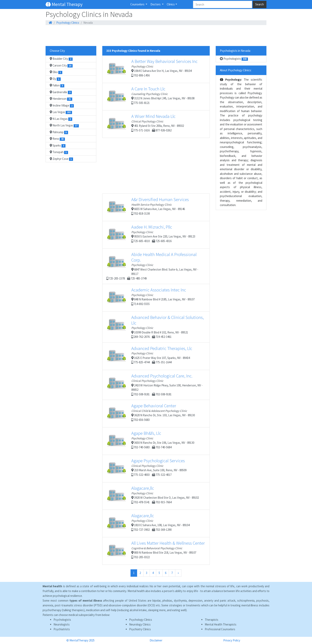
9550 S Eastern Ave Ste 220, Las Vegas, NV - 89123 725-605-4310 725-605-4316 (151, 235)
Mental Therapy (64, 4)
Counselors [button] (138, 4)
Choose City (57, 51)
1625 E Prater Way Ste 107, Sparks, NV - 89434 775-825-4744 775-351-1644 (149, 356)
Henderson (61, 99)
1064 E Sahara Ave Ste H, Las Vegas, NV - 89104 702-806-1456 (152, 69)
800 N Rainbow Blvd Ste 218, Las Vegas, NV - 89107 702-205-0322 (156, 551)
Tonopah (59, 152)
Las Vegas (61, 112)
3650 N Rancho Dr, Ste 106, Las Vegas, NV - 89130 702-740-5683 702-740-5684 (150, 441)
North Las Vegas (64, 125)
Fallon (57, 85)
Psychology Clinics (68, 23)
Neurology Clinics (140, 624)
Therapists (212, 620)
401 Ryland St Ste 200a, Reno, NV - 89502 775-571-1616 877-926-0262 (145, 124)
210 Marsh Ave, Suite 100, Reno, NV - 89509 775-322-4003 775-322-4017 (146, 468)
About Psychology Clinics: (236, 70)
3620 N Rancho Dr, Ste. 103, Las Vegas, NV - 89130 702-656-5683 (151, 413)
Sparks (58, 146)
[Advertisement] (156, 36)
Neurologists (62, 624)
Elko (56, 72)
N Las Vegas (61, 119)
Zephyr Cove (61, 159)
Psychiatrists (62, 629)
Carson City (61, 65)
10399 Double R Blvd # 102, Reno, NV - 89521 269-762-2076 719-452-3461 (155, 327)
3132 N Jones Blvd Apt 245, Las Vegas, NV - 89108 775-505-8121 (150, 97)
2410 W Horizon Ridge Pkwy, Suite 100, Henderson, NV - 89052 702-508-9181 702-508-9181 (155, 385)
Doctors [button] (156, 4)
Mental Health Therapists (221, 624)
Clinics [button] (171, 4)
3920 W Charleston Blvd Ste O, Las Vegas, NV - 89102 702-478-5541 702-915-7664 (153, 496)
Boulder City (61, 59)
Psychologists (234, 59)
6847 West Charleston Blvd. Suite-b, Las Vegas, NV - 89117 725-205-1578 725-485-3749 (152, 266)
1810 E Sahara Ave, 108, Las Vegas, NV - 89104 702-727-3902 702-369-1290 (148, 523)
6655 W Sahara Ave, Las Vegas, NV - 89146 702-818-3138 (148, 207)
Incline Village (62, 106)
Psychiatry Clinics (140, 629)
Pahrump (59, 132)
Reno (57, 139)
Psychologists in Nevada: (235, 51)
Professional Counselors (220, 629)
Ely (55, 79)
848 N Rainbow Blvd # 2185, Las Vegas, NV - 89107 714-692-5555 (151, 298)
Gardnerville (61, 92)
